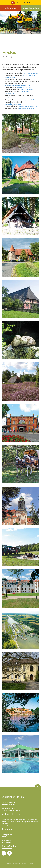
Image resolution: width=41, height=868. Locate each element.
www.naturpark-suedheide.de (28, 100)
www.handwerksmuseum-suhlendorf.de (17, 85)
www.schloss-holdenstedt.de (28, 106)
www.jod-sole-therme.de (27, 90)
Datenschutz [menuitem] (25, 863)
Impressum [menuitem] (16, 863)
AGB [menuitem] (32, 863)
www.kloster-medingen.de (25, 88)
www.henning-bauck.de (12, 98)
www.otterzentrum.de (31, 73)
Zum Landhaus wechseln (31, 8)
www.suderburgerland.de (13, 104)
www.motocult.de (7, 826)
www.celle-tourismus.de (27, 108)
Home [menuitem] (9, 863)
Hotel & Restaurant (10, 8)
